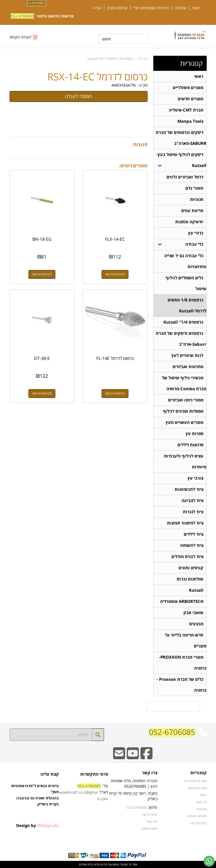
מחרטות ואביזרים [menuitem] (188, 367)
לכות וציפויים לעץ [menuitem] (187, 355)
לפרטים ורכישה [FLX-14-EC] (115, 274)
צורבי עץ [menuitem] (195, 478)
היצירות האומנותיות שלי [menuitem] (151, 8)
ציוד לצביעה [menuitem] (192, 501)
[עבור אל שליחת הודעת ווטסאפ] (209, 861)
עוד (97, 8)
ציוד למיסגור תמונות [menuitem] (185, 523)
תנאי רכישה (150, 814)
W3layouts (48, 825)
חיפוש (107, 39)
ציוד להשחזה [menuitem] (192, 545)
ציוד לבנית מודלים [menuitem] (187, 557)
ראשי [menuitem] (196, 8)
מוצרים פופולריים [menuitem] (188, 88)
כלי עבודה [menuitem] (194, 244)
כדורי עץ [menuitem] (196, 233)
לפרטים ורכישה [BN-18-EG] (42, 274)
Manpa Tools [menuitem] (190, 121)
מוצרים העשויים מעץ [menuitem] (185, 422)
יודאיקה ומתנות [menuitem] (189, 222)
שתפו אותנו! (149, 828)
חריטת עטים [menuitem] (192, 211)
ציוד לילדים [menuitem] (194, 534)
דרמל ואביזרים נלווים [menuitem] (185, 177)
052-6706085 (22, 16)
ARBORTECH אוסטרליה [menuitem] (182, 601)
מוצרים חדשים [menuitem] (191, 99)
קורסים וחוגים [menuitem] (117, 8)
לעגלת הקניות (21, 37)
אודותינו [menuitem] (181, 8)
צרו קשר (152, 821)
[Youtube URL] (133, 757)
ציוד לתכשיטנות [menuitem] (189, 489)
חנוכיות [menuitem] (197, 199)
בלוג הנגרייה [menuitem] (199, 823)
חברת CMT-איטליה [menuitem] (186, 110)
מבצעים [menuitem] (196, 624)
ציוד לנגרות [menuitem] (193, 512)
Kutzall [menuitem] (196, 590)
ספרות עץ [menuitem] (195, 434)
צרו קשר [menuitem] (201, 802)
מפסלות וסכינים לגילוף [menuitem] (183, 411)
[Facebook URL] (146, 757)
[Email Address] (119, 757)
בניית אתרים (86, 864)
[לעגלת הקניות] (24, 37)
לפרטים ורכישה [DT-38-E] (42, 393)
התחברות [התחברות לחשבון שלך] (37, 3)
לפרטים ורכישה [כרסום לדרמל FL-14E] (115, 393)
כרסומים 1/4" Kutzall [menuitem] (183, 322)
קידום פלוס (100, 864)
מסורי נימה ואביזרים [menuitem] (186, 400)
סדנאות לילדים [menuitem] (190, 445)
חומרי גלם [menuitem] (194, 188)
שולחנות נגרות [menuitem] (190, 579)
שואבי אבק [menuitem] (193, 613)
